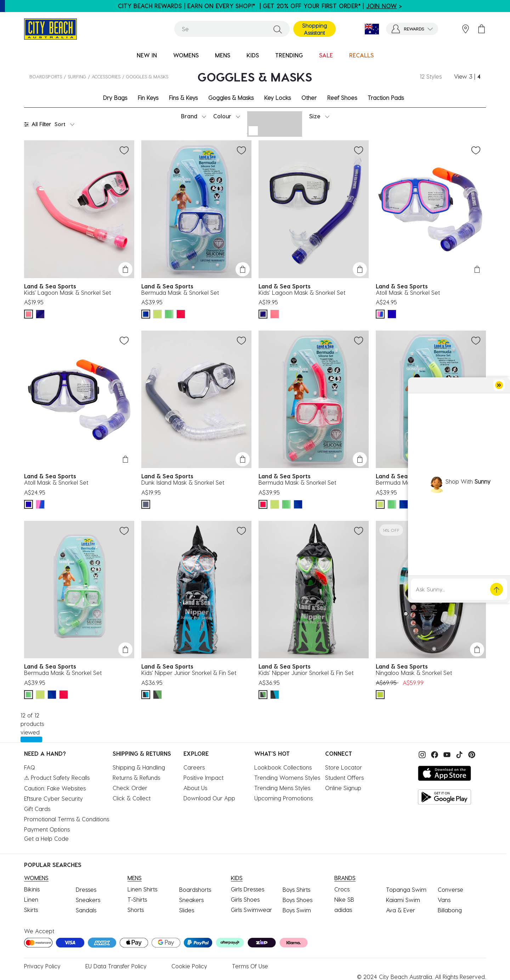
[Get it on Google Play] (444, 797)
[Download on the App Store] (444, 773)
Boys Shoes (297, 900)
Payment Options (47, 829)
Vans (444, 900)
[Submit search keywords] (278, 29)
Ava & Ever (401, 910)
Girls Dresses (248, 889)
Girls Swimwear (251, 910)
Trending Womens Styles (287, 778)
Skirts (31, 910)
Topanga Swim (406, 889)
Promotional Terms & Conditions (67, 819)
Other (309, 98)
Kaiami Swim (403, 900)
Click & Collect (132, 798)
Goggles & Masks (231, 98)
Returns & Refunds (136, 778)
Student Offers (344, 778)
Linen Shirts (142, 889)
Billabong (450, 910)
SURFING (77, 76)
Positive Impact (203, 778)
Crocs (342, 889)
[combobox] (232, 29)
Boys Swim (297, 910)
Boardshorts (195, 889)
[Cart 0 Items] (481, 29)
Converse (450, 889)
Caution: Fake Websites (55, 788)
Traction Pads (386, 98)
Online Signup (343, 788)
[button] (412, 29)
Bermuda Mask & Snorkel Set (180, 292)
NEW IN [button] (147, 55)
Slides (187, 910)
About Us (195, 788)
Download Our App (209, 798)
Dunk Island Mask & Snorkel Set (183, 482)
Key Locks (277, 98)
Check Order (130, 788)
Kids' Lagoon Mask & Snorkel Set (67, 292)
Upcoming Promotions (284, 798)
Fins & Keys (183, 98)
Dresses (86, 889)
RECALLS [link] (361, 55)
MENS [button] (223, 55)
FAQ (30, 767)
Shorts (136, 910)
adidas (343, 910)
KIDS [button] (253, 55)
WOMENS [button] (186, 55)
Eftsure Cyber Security (53, 798)
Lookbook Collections (283, 767)
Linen (31, 899)
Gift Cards (37, 809)
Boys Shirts (296, 889)
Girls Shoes (245, 899)
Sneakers (88, 900)
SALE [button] (326, 55)
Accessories (106, 76)
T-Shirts (137, 899)
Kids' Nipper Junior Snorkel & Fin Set (189, 673)
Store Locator (344, 767)
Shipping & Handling (139, 767)
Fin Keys (148, 98)
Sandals (86, 910)
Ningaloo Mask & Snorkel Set (414, 673)
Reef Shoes (342, 98)
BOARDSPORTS (46, 76)
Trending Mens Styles (282, 788)
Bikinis (32, 889)
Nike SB (344, 899)
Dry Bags (115, 98)
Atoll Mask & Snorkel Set (408, 292)
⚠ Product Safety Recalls (57, 778)
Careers (194, 767)
